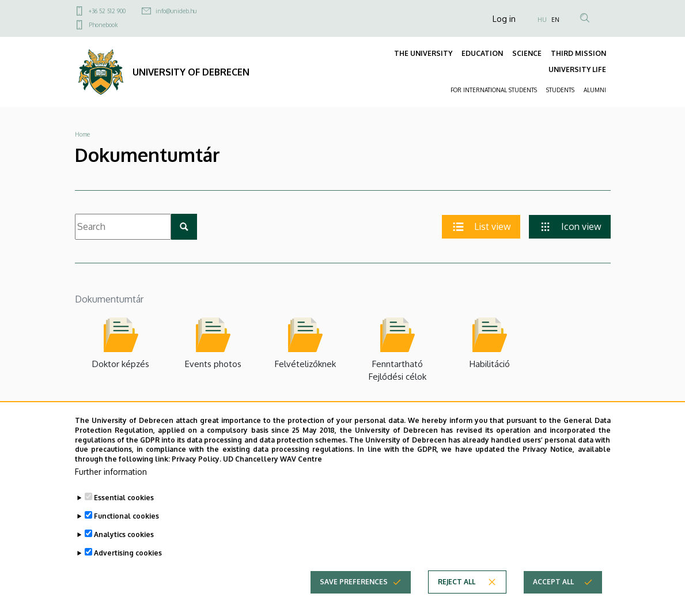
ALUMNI (595, 90)
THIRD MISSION (578, 53)
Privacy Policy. (196, 466)
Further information (111, 479)
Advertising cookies (128, 560)
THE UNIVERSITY (423, 53)
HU (542, 20)
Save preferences (354, 589)
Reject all (457, 589)
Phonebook (103, 25)
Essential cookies (124, 505)
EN (555, 20)
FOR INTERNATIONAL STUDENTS (494, 90)
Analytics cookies (124, 542)
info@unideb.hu (176, 11)
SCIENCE (527, 53)
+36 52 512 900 (107, 11)
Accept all (553, 589)
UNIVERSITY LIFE (577, 69)
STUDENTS (560, 90)
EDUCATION (482, 53)
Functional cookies (126, 524)
